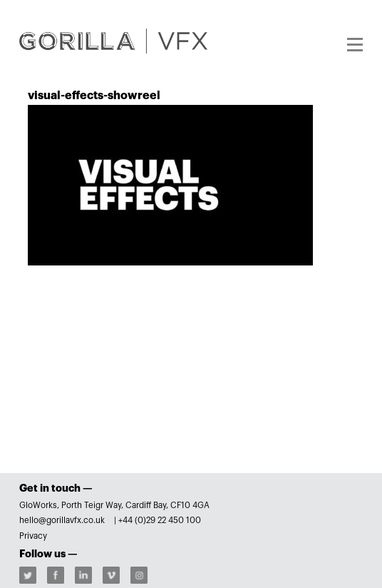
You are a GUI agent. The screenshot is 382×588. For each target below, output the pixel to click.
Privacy (33, 536)
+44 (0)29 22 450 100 (160, 520)
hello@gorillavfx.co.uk (63, 520)
